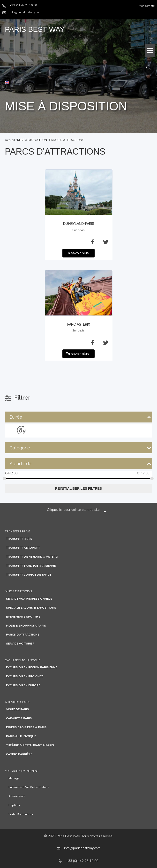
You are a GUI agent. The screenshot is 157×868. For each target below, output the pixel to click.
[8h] (21, 430)
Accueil (10, 140)
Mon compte (147, 6)
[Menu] (150, 50)
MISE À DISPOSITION (32, 140)
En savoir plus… (78, 253)
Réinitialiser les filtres (78, 488)
